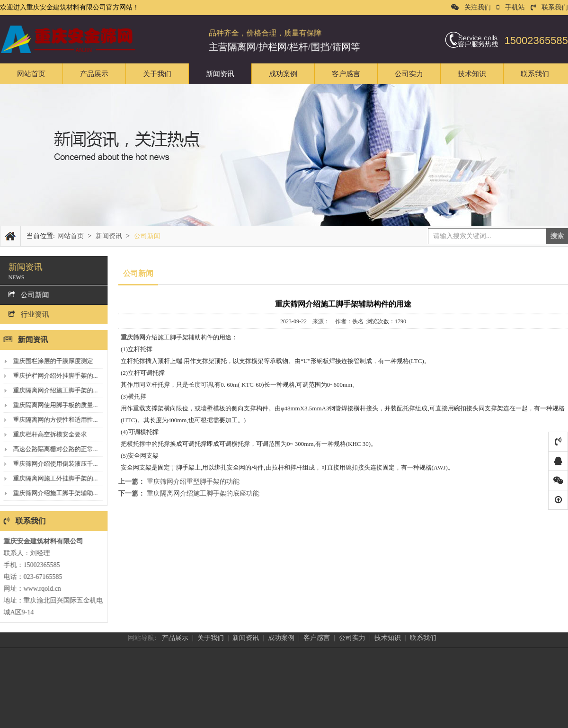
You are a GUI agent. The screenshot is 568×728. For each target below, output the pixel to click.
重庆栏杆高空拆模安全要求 (47, 434)
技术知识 (472, 74)
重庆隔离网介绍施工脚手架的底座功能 (203, 493)
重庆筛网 (133, 337)
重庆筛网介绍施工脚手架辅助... (53, 493)
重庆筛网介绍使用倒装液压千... (53, 464)
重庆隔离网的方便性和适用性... (53, 420)
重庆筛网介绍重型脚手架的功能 (193, 482)
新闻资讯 (220, 74)
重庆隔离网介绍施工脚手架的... (53, 390)
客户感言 (346, 74)
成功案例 (283, 74)
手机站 (511, 7)
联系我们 (549, 7)
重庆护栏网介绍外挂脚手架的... (53, 376)
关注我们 (471, 7)
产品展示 (94, 74)
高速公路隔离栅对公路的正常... (53, 449)
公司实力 (409, 74)
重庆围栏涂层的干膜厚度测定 (50, 361)
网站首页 (31, 74)
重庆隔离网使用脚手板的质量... (53, 405)
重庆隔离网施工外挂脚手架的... (53, 478)
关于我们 (157, 74)
